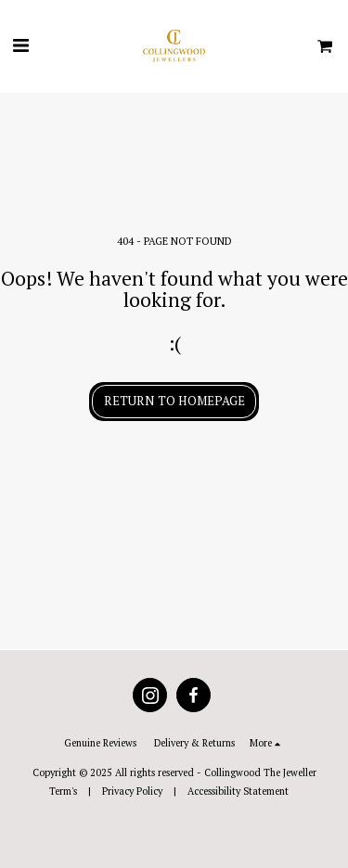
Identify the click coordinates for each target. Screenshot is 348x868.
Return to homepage (174, 401)
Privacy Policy (132, 791)
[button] (20, 45)
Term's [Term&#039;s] (63, 791)
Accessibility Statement (238, 791)
